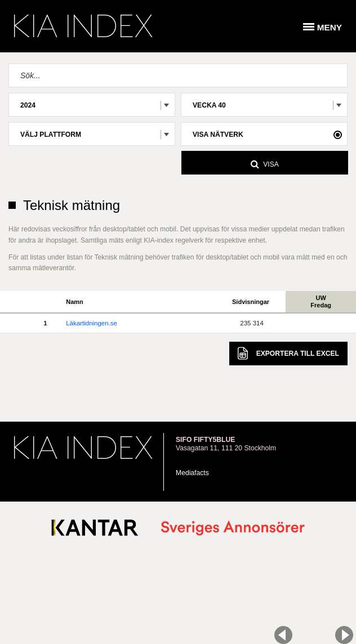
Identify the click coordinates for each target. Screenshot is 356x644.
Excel (288, 353)
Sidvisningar (251, 302)
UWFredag (321, 301)
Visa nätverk (218, 135)
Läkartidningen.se (92, 323)
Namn (75, 302)
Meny (330, 27)
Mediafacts (192, 473)
